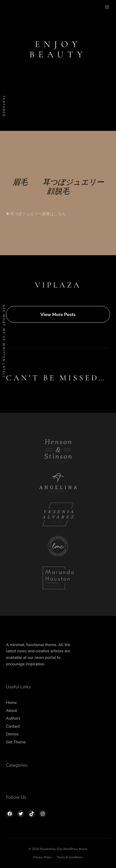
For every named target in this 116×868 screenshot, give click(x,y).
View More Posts (58, 315)
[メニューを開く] (107, 7)
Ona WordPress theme (72, 849)
